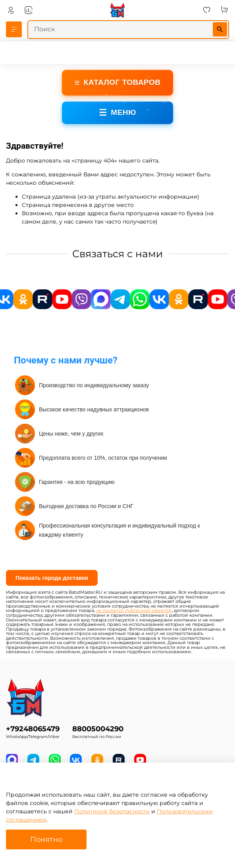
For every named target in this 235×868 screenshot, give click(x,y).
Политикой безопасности (112, 811)
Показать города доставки (52, 578)
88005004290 (98, 729)
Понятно (46, 839)
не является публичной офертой (134, 611)
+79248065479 (33, 729)
